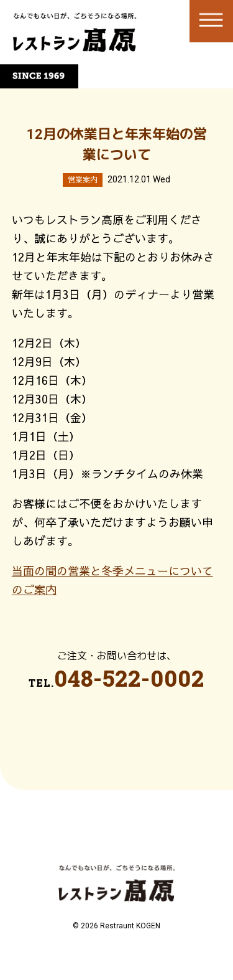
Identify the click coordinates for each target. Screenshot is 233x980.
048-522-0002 (129, 678)
